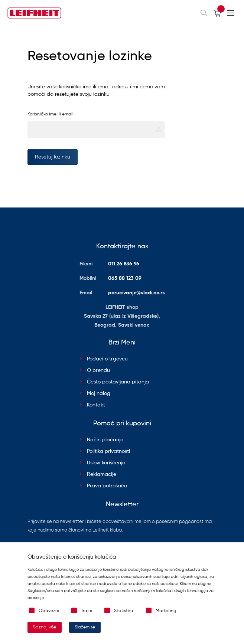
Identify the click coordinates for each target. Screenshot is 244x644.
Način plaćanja (105, 440)
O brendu (98, 370)
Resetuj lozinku (53, 157)
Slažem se (85, 627)
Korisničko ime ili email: (51, 114)
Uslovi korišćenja (106, 463)
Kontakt (96, 405)
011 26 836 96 (124, 264)
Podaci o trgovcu (107, 359)
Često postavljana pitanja (118, 382)
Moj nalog (99, 393)
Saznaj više (45, 627)
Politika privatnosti (108, 451)
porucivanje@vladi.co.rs (136, 293)
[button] (217, 13)
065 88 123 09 (125, 278)
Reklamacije (102, 474)
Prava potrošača (107, 486)
